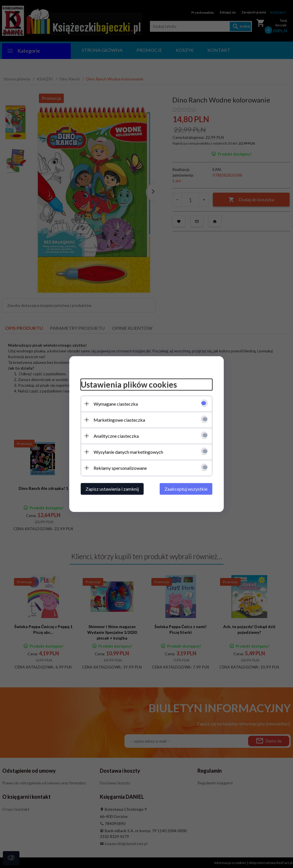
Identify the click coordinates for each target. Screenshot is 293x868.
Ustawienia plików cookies (129, 384)
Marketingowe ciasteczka (119, 420)
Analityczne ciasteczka (116, 436)
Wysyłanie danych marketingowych (128, 452)
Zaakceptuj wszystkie (186, 489)
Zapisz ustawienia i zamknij (112, 489)
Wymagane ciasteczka (116, 404)
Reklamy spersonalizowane (120, 468)
